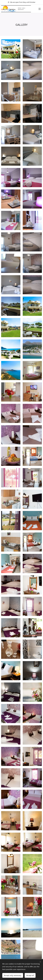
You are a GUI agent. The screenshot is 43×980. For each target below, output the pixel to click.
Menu (40, 9)
